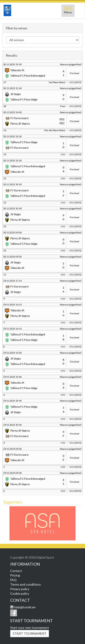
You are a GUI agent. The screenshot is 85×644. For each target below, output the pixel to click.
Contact (16, 571)
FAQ (13, 580)
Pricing (15, 575)
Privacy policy (20, 589)
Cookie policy (20, 593)
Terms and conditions (25, 584)
